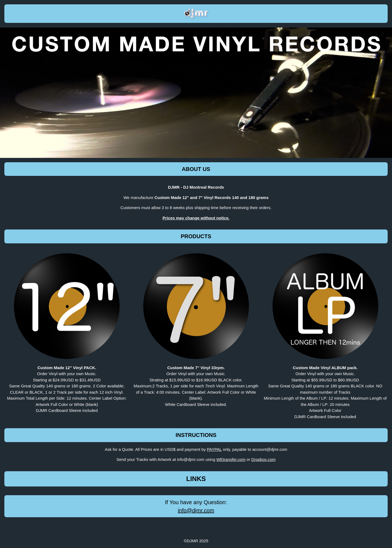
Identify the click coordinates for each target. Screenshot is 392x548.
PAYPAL (214, 449)
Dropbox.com (263, 459)
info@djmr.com (196, 510)
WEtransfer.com (231, 459)
